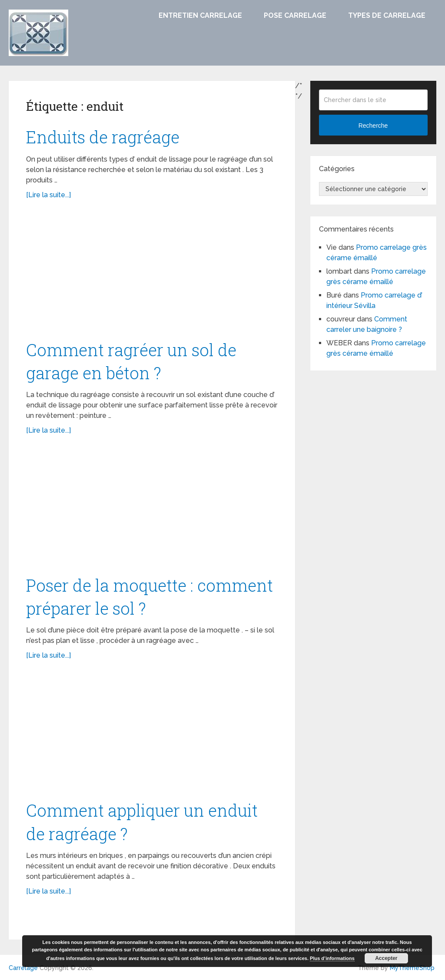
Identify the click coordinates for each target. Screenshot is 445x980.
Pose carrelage (295, 15)
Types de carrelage (387, 15)
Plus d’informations (332, 958)
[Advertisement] (152, 274)
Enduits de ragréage (103, 137)
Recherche (373, 126)
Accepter (386, 958)
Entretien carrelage (200, 15)
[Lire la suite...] (48, 195)
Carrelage (23, 968)
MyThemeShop (412, 968)
